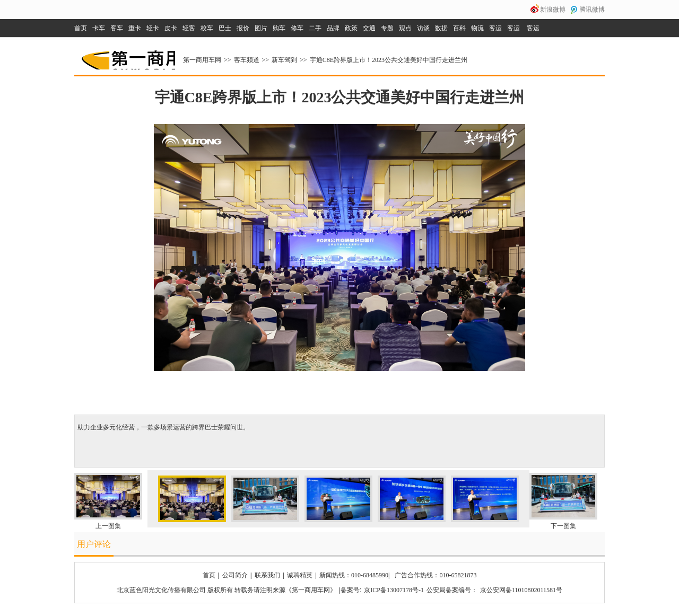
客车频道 (247, 60)
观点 (405, 28)
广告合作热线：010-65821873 (436, 575)
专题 (387, 28)
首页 (81, 28)
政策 (351, 28)
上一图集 (108, 526)
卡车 (99, 28)
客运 (495, 28)
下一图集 (563, 526)
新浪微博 (553, 10)
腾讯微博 (592, 10)
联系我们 (267, 575)
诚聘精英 (300, 575)
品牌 (333, 28)
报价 (243, 28)
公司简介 (235, 575)
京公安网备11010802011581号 (521, 590)
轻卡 (153, 28)
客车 (117, 28)
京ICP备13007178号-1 (394, 590)
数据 (441, 28)
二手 (315, 28)
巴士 (225, 28)
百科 (459, 28)
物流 (477, 28)
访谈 (423, 28)
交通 (369, 28)
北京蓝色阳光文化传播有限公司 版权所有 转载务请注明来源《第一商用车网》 (227, 590)
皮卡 (171, 28)
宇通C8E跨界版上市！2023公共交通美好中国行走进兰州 (389, 60)
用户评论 (94, 544)
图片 (261, 28)
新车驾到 (284, 60)
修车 (297, 28)
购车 (279, 28)
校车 (207, 28)
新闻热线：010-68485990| (354, 575)
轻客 (189, 28)
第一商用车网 (127, 56)
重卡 (135, 28)
